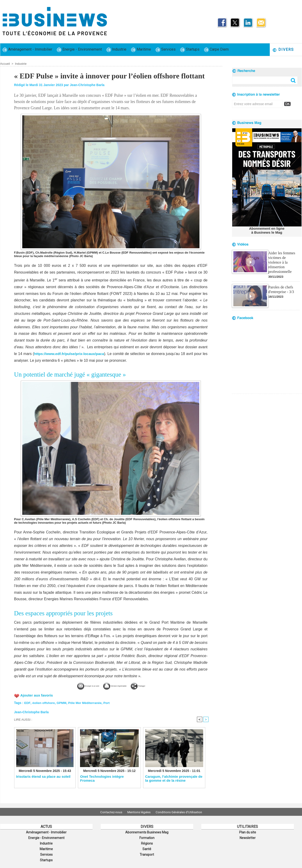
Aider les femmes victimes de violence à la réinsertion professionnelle (284, 259)
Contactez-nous (108, 812)
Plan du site (247, 832)
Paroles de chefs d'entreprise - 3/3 (281, 283)
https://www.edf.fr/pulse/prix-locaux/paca (71, 354)
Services (166, 50)
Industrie (116, 50)
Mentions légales (139, 812)
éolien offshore (44, 702)
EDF (27, 702)
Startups (190, 50)
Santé (147, 847)
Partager (154, 686)
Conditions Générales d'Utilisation (182, 812)
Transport (147, 852)
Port (109, 702)
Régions (147, 842)
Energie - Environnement (79, 50)
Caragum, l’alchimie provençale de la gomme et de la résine (174, 778)
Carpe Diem (216, 50)
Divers (283, 50)
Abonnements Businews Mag (147, 832)
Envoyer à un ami (76, 686)
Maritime (141, 50)
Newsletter (248, 837)
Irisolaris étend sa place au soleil (43, 776)
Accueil (5, 64)
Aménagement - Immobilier (27, 50)
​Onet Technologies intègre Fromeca (102, 778)
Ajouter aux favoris (37, 695)
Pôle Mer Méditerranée (86, 702)
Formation (147, 837)
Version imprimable (119, 686)
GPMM (62, 702)
